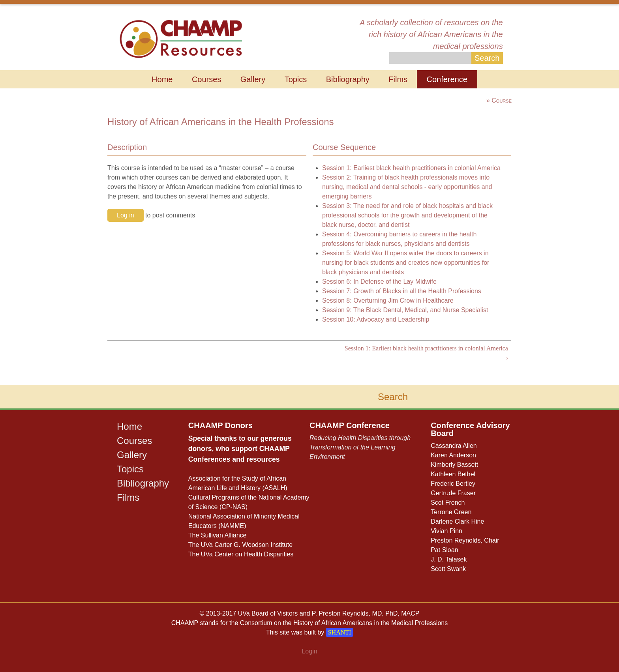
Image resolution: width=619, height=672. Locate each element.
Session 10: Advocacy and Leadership (376, 319)
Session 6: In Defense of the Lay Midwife (379, 282)
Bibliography (348, 79)
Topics (296, 79)
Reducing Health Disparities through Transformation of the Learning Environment (360, 447)
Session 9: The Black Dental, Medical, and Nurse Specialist (405, 310)
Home (162, 79)
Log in (126, 215)
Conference (447, 79)
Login (309, 651)
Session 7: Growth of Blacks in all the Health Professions (402, 291)
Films (398, 79)
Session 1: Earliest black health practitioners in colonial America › (426, 353)
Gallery (253, 79)
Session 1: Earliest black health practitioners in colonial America (411, 168)
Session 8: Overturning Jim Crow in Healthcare (388, 300)
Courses (206, 79)
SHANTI (340, 632)
